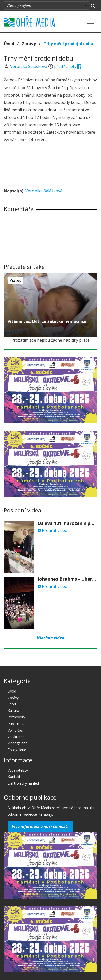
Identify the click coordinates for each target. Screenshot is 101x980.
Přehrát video (53, 530)
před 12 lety (65, 66)
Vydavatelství (18, 770)
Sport (12, 704)
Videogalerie (18, 743)
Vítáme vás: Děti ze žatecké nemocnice (47, 321)
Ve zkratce (16, 737)
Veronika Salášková (29, 66)
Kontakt (14, 777)
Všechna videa (51, 638)
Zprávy (29, 44)
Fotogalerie (17, 750)
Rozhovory (16, 717)
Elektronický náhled (23, 783)
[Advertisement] (51, 166)
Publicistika (16, 724)
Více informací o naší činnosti (40, 826)
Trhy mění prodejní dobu (68, 44)
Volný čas (15, 730)
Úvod (9, 44)
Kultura (13, 711)
